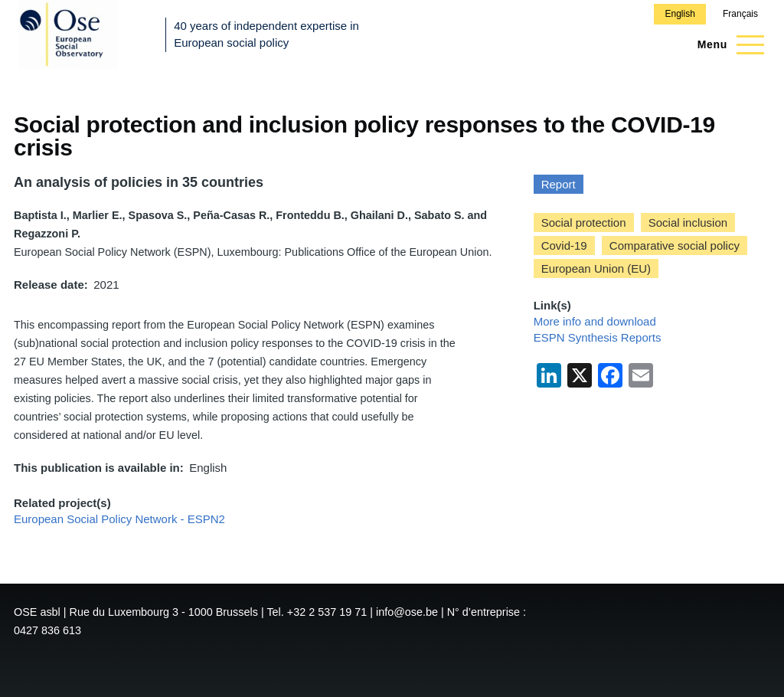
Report (559, 184)
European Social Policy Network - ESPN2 (119, 519)
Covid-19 (564, 245)
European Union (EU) (596, 268)
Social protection (584, 223)
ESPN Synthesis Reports (598, 337)
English (679, 14)
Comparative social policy (675, 245)
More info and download (595, 321)
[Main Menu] (726, 44)
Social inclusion (688, 223)
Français (740, 14)
